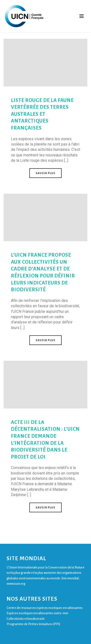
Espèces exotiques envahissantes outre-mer (37, 613)
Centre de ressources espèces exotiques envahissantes (45, 608)
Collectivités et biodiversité (26, 619)
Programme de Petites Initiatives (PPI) (33, 624)
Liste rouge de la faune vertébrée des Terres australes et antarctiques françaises (42, 114)
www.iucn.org (16, 584)
